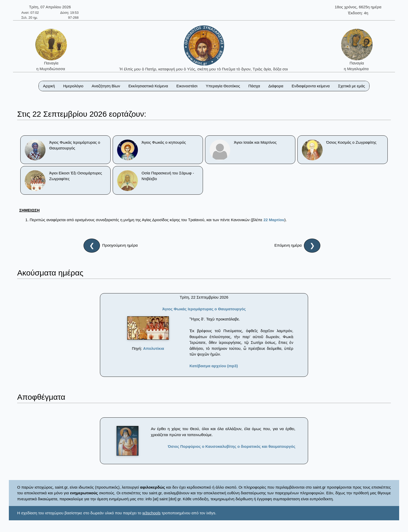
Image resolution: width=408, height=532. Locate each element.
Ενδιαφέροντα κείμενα (311, 86)
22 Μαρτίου (274, 220)
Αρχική (49, 86)
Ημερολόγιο (73, 86)
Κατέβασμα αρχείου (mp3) (214, 366)
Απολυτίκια (154, 348)
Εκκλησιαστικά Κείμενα (148, 86)
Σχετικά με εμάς (352, 86)
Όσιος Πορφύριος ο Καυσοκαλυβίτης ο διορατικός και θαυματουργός (232, 446)
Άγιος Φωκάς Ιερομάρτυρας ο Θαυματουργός (204, 309)
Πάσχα (254, 86)
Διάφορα (276, 86)
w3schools (151, 513)
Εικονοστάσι (187, 86)
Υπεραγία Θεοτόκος (223, 86)
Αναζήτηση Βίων (106, 86)
